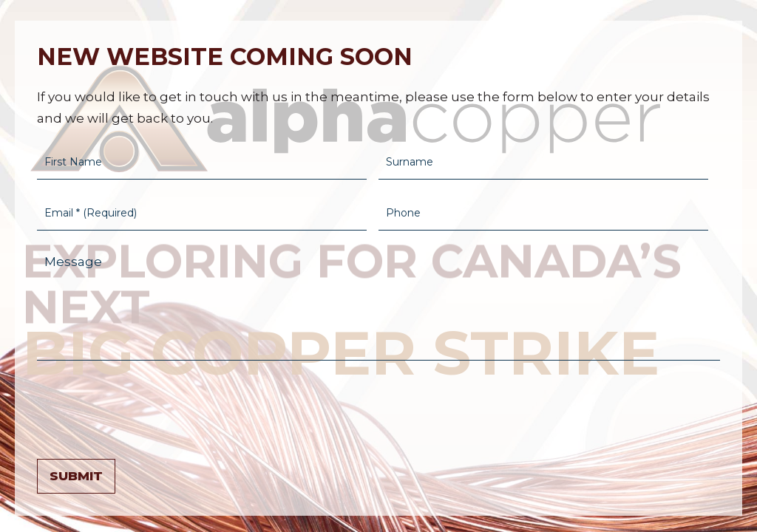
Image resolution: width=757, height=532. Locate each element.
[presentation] (149, 406)
